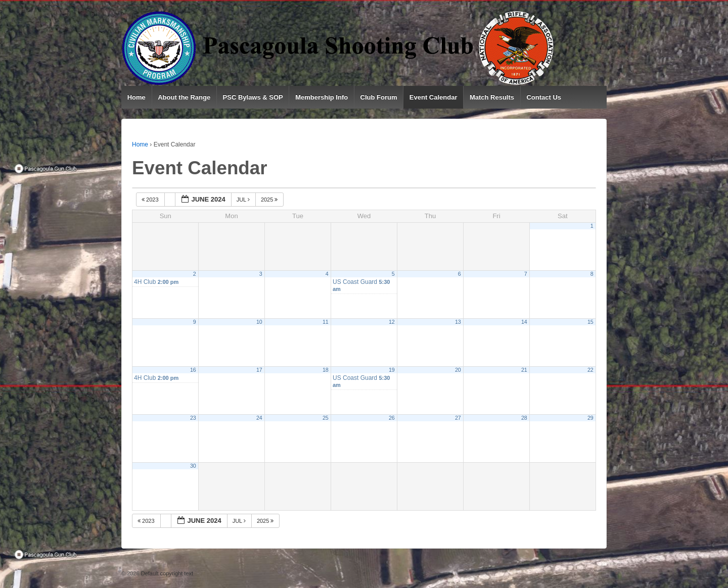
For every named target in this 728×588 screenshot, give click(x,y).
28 (524, 418)
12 (392, 322)
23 (193, 418)
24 (259, 418)
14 (524, 322)
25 (326, 418)
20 (458, 370)
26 (392, 418)
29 (590, 418)
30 (193, 466)
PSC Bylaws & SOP (253, 97)
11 (326, 322)
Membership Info (322, 97)
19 (392, 370)
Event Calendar (434, 97)
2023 (151, 200)
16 (193, 370)
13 (458, 322)
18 (326, 370)
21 (524, 370)
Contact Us (544, 97)
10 (259, 322)
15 (590, 322)
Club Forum (379, 97)
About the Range (184, 97)
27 (458, 418)
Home (136, 97)
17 (259, 370)
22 (590, 370)
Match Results (492, 97)
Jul (244, 200)
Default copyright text (166, 573)
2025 (270, 200)
